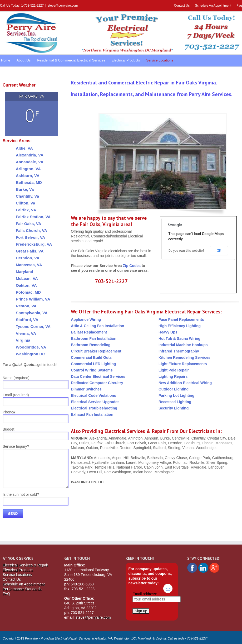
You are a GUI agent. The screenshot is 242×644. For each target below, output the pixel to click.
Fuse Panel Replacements (181, 319)
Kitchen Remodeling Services (184, 357)
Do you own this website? (186, 251)
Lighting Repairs (173, 376)
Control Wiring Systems (92, 370)
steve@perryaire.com (63, 6)
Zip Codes (132, 266)
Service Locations (17, 575)
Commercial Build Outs (91, 357)
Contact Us (182, 6)
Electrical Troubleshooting (94, 408)
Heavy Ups (168, 332)
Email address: (145, 594)
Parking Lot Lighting (176, 395)
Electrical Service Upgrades (95, 402)
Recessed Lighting (175, 402)
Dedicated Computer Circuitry (97, 383)
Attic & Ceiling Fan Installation (97, 326)
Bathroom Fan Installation (94, 338)
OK (219, 251)
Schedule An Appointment (213, 6)
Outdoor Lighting (174, 389)
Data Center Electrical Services (98, 376)
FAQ (6, 594)
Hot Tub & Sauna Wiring (179, 338)
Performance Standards (22, 589)
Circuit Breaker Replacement (96, 351)
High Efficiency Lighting (180, 326)
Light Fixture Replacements (183, 364)
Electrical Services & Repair (25, 565)
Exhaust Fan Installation (92, 414)
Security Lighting (174, 408)
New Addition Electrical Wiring (185, 383)
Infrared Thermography (179, 351)
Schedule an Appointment (24, 584)
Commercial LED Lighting (93, 364)
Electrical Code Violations (93, 395)
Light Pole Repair (174, 370)
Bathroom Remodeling (91, 345)
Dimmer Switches (86, 389)
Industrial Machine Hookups (183, 345)
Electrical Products (18, 570)
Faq (239, 6)
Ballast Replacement (89, 332)
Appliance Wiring (86, 319)
